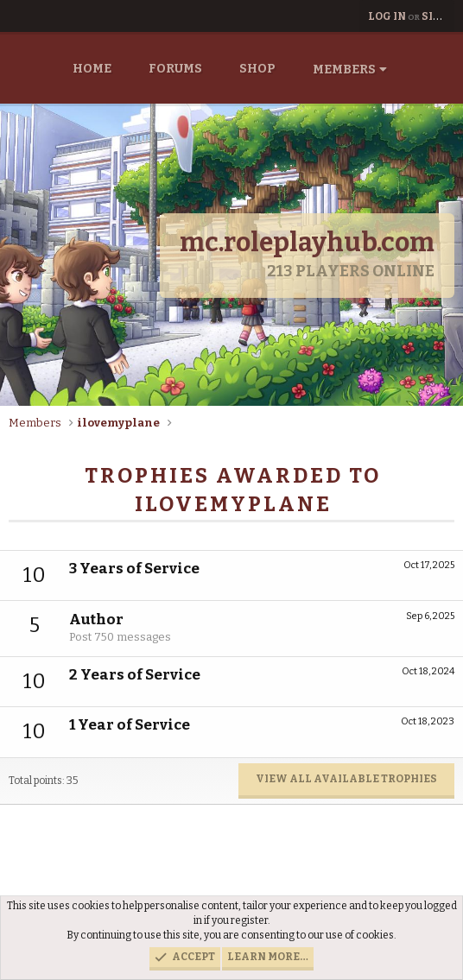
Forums (175, 69)
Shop (257, 69)
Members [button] (344, 70)
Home (92, 69)
